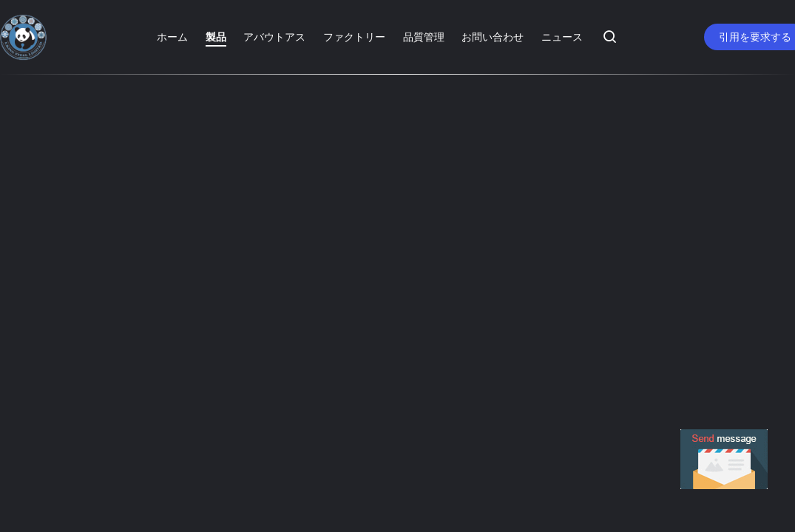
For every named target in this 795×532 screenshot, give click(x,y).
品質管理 (424, 37)
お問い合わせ (493, 37)
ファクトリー (354, 37)
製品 (216, 37)
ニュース (562, 37)
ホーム (172, 37)
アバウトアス (274, 37)
